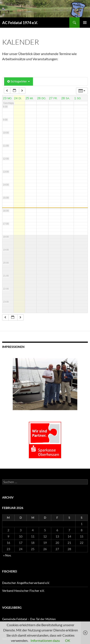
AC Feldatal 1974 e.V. (20, 23)
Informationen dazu (45, 640)
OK (68, 640)
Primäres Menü (85, 23)
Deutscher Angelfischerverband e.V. (26, 583)
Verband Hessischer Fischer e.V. (23, 591)
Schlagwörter (19, 81)
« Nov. (7, 555)
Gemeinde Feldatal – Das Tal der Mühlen (29, 619)
